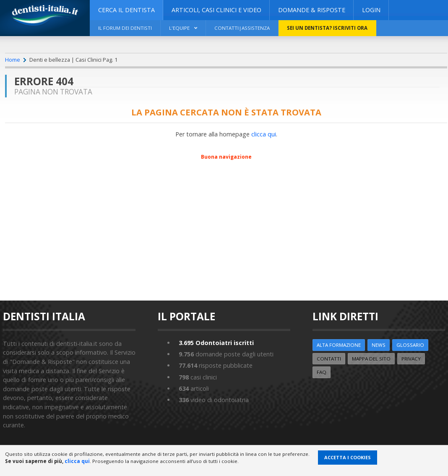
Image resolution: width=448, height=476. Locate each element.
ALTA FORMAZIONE (339, 345)
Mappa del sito (371, 359)
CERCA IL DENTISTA (126, 10)
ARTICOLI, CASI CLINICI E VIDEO (216, 10)
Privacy (411, 359)
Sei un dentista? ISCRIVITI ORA (327, 28)
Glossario (410, 345)
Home (13, 60)
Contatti (329, 359)
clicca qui (264, 134)
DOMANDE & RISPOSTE (312, 10)
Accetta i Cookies (348, 457)
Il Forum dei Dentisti (125, 28)
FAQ (322, 372)
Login (371, 10)
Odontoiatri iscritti (216, 343)
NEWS (379, 345)
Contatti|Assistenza (242, 28)
